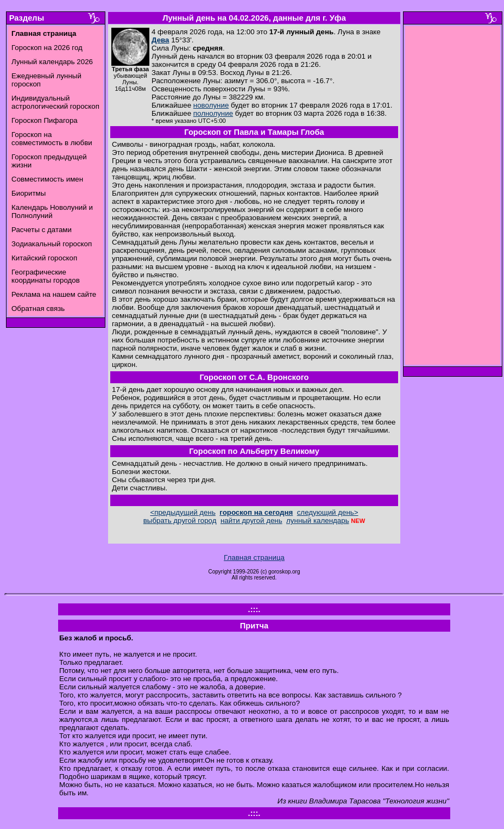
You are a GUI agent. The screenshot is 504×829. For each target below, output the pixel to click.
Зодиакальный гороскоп (52, 244)
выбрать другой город (180, 521)
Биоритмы (29, 193)
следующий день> (328, 512)
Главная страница (254, 557)
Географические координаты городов (46, 276)
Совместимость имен (47, 179)
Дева (160, 40)
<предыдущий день (182, 512)
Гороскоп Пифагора (45, 120)
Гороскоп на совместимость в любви (52, 139)
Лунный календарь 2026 (52, 62)
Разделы (27, 18)
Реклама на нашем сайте (54, 294)
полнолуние (213, 113)
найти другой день (251, 521)
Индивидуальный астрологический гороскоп (55, 102)
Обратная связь (38, 308)
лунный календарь (318, 521)
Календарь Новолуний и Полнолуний (52, 211)
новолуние (211, 105)
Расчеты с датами (42, 230)
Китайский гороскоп (44, 258)
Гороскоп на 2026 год (47, 48)
